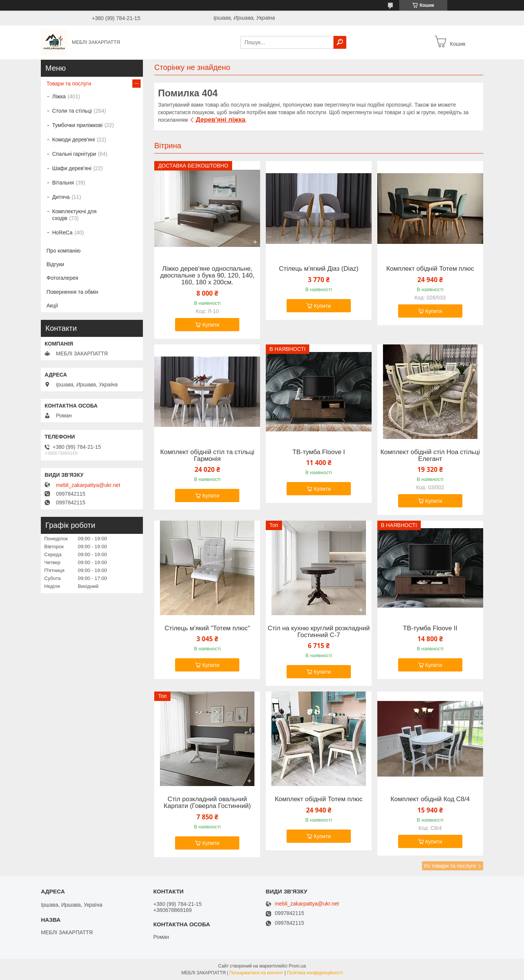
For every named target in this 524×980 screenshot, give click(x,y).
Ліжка (59, 96)
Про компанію (64, 251)
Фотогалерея (62, 278)
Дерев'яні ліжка (221, 120)
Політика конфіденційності (315, 973)
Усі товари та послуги (450, 866)
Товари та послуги (69, 84)
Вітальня (63, 183)
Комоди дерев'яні (74, 140)
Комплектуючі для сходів (74, 215)
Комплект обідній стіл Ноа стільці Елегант (430, 456)
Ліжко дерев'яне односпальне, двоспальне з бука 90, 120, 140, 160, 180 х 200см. (207, 276)
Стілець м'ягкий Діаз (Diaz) (319, 269)
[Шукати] (340, 42)
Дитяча (61, 197)
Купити (211, 325)
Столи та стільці (72, 111)
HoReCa (62, 233)
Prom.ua (297, 966)
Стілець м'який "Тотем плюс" (207, 628)
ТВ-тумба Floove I (319, 452)
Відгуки (55, 264)
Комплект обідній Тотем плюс (430, 269)
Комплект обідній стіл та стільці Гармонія (207, 456)
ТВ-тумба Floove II (430, 628)
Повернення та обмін (72, 292)
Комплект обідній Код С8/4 (430, 799)
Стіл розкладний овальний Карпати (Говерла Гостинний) (207, 803)
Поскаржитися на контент (256, 973)
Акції (52, 305)
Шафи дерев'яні (72, 168)
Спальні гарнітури (74, 154)
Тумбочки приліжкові (77, 125)
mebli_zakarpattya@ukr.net (88, 485)
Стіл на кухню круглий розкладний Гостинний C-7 (319, 632)
